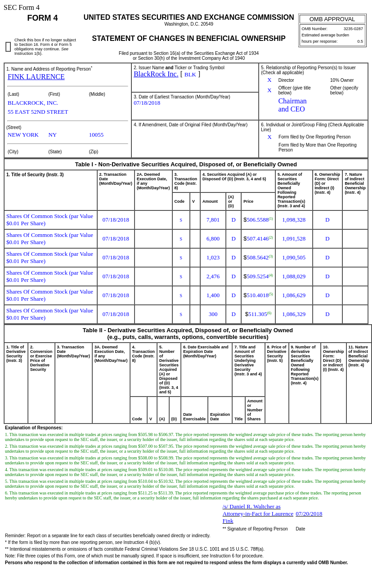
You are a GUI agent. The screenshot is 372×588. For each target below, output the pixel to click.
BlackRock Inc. (156, 74)
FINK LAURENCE (36, 77)
